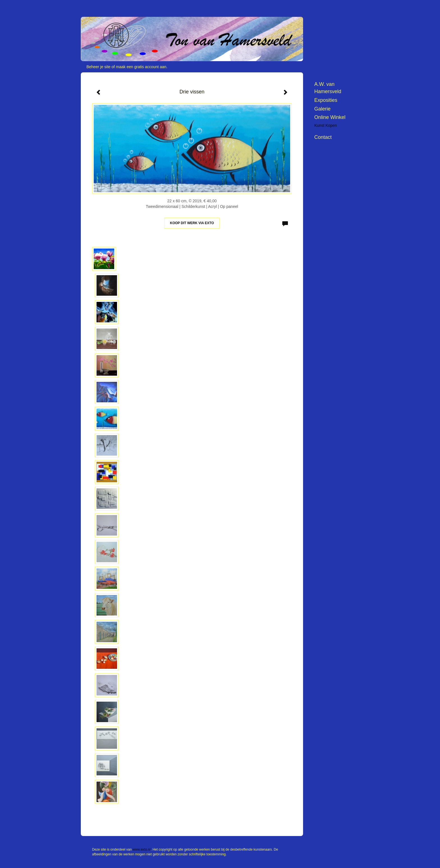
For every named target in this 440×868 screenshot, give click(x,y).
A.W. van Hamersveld (328, 88)
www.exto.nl (142, 849)
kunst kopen (326, 125)
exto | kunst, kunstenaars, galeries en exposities (97, 6)
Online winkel (330, 117)
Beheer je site (98, 67)
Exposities (326, 100)
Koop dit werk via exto (192, 223)
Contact (323, 137)
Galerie (322, 109)
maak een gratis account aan (141, 67)
